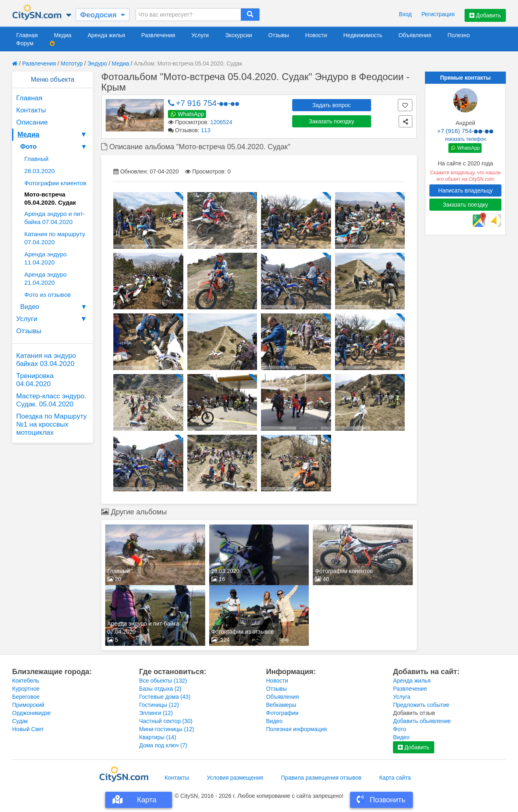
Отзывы (279, 35)
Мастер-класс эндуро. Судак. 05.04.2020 (51, 400)
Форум (25, 43)
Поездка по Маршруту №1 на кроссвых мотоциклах (52, 424)
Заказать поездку (331, 121)
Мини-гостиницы (167, 729)
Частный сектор (166, 721)
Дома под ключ (163, 745)
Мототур (72, 63)
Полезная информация (297, 729)
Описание (32, 122)
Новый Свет (28, 729)
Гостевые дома (165, 697)
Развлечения (158, 35)
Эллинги (156, 713)
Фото (55, 147)
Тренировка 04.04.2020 (35, 380)
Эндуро (97, 63)
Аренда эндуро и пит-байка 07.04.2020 (55, 218)
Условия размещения (235, 778)
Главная (27, 35)
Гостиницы (159, 705)
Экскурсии (239, 35)
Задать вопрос (332, 105)
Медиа (63, 35)
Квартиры (158, 737)
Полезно (459, 35)
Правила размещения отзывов (321, 778)
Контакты (31, 110)
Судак (20, 721)
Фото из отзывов (48, 295)
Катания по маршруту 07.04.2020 (55, 238)
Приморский (28, 705)
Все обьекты (163, 681)
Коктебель (26, 681)
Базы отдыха (160, 689)
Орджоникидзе (31, 713)
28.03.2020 (39, 171)
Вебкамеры (281, 705)
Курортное (26, 689)
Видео (55, 307)
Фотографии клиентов (55, 183)
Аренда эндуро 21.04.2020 (46, 278)
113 (206, 130)
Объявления (415, 35)
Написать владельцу (465, 190)
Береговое (26, 697)
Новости (316, 35)
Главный (36, 159)
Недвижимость (363, 35)
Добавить (485, 15)
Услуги (200, 35)
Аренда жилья (106, 35)
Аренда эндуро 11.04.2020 (46, 258)
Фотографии (282, 713)
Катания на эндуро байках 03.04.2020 (46, 360)
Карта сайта (395, 778)
